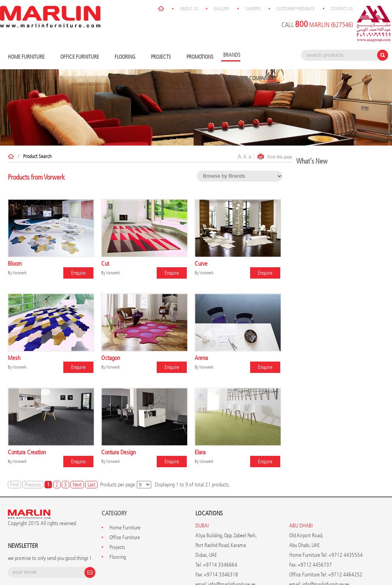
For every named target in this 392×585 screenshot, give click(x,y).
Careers (253, 9)
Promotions (200, 57)
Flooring (127, 57)
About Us (189, 9)
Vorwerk (20, 273)
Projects (163, 57)
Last (91, 485)
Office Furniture (81, 57)
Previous (33, 485)
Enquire (78, 273)
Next (77, 485)
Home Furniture (28, 57)
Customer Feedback (296, 9)
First (14, 485)
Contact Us (342, 9)
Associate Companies (249, 78)
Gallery (222, 9)
